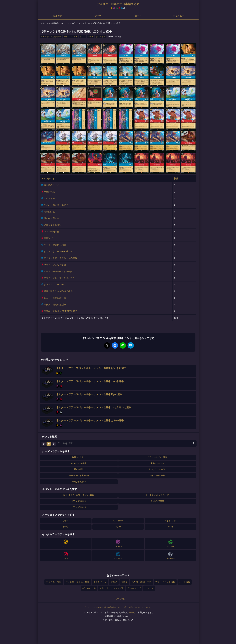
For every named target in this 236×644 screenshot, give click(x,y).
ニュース (149, 588)
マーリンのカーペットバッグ (58, 271)
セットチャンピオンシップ (157, 495)
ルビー (91, 37)
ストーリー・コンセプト (112, 588)
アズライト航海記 (53, 225)
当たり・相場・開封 (142, 582)
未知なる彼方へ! (79, 482)
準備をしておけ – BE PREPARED (60, 311)
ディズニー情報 (54, 582)
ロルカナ (58, 16)
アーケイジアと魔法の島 (51, 37)
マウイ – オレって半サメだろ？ (59, 278)
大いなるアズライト (157, 469)
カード (138, 16)
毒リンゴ (48, 238)
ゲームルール (89, 588)
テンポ (170, 527)
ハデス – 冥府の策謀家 (55, 305)
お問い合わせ (134, 607)
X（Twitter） (147, 607)
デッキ (98, 16)
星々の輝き (79, 469)
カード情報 (185, 582)
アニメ (114, 582)
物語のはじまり (79, 457)
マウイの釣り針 (51, 232)
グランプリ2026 (79, 501)
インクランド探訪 (79, 463)
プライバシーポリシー (93, 607)
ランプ (83, 37)
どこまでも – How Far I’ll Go (58, 251)
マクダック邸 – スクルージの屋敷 (60, 258)
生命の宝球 (49, 192)
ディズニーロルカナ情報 (77, 582)
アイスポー (49, 198)
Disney (132, 612)
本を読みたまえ (51, 185)
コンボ (118, 527)
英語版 (124, 582)
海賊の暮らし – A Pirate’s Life (58, 291)
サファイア (100, 37)
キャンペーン (100, 582)
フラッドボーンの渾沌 (157, 457)
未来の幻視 (49, 212)
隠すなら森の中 (51, 218)
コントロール (118, 521)
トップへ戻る (118, 599)
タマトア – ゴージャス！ (56, 285)
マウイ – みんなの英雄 (55, 265)
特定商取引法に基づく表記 (116, 607)
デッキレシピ (134, 588)
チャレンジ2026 (71, 37)
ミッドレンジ (170, 521)
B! (131, 345)
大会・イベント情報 (165, 582)
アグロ (66, 521)
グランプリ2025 (79, 507)
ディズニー (178, 16)
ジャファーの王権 (157, 476)
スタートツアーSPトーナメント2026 (79, 495)
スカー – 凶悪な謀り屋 (55, 298)
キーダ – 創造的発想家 (55, 245)
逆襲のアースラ (157, 463)
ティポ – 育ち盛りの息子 (56, 205)
